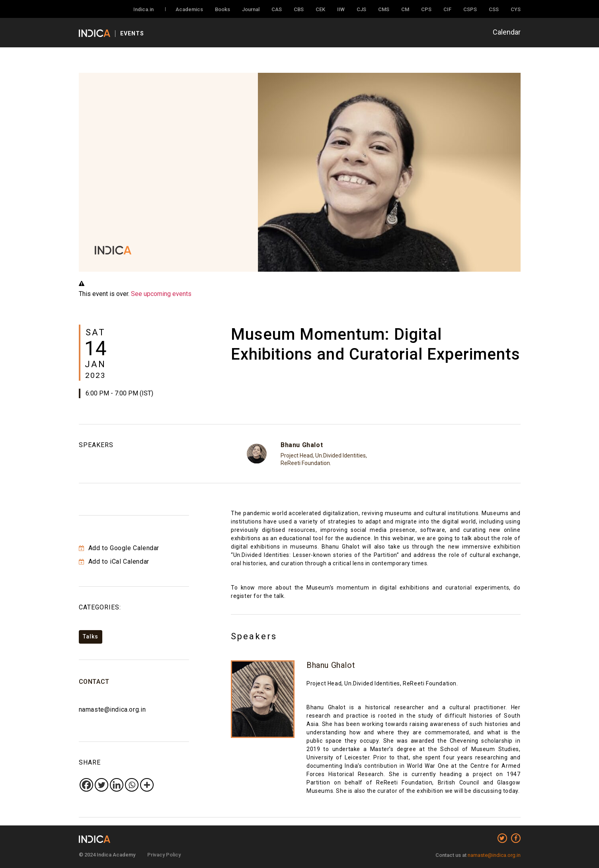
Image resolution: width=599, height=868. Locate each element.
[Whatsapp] (132, 785)
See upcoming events (161, 294)
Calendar (507, 32)
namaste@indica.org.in (112, 709)
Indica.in (143, 9)
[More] (147, 785)
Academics (189, 9)
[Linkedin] (117, 785)
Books (222, 9)
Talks (91, 636)
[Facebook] (86, 785)
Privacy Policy (164, 855)
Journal (251, 9)
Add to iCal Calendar (114, 561)
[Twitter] (101, 785)
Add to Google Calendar (119, 548)
